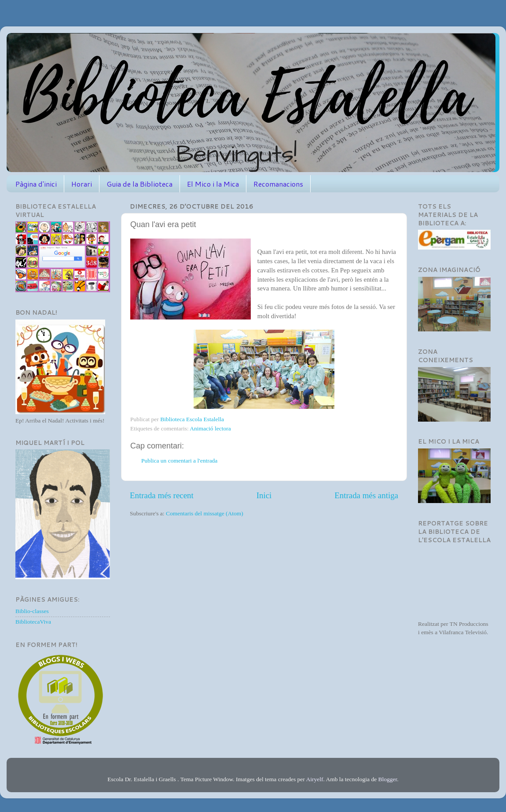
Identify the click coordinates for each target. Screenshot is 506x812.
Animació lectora (210, 428)
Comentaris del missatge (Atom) (205, 513)
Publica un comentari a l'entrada (179, 461)
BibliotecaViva (33, 622)
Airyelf (314, 779)
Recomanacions (278, 184)
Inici (264, 495)
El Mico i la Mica (213, 184)
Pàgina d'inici (36, 184)
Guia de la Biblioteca (139, 184)
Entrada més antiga (366, 495)
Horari (82, 184)
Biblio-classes (32, 611)
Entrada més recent (162, 495)
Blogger (388, 779)
